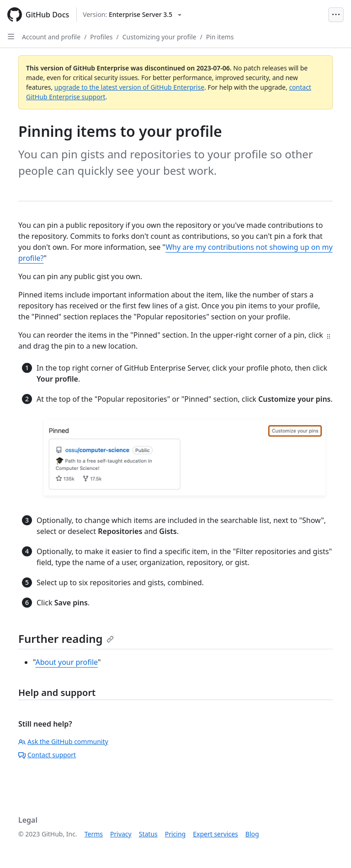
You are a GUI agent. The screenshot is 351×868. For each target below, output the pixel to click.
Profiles (101, 37)
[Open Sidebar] (11, 37)
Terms (94, 834)
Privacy (121, 834)
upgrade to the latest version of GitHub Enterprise (129, 87)
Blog (252, 834)
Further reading (66, 639)
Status (148, 834)
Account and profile (51, 37)
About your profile (66, 662)
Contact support (47, 755)
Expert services (215, 834)
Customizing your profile (160, 37)
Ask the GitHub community (63, 741)
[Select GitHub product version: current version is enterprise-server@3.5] (132, 15)
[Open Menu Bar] (336, 15)
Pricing (175, 834)
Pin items (220, 37)
